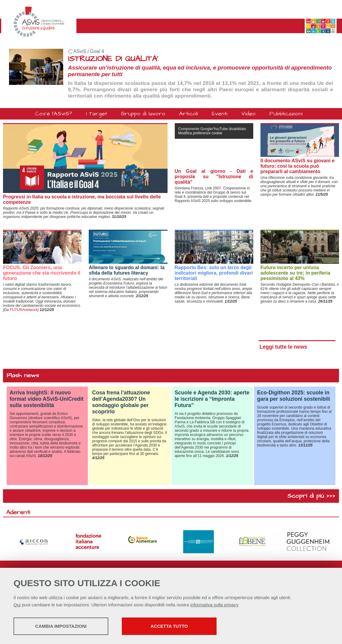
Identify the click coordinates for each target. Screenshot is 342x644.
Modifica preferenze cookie (200, 133)
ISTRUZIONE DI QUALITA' (113, 59)
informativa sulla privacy (214, 605)
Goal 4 (97, 51)
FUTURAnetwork (23, 310)
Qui (17, 605)
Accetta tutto (169, 626)
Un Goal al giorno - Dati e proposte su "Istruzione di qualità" (214, 177)
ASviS (80, 51)
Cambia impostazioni (61, 626)
